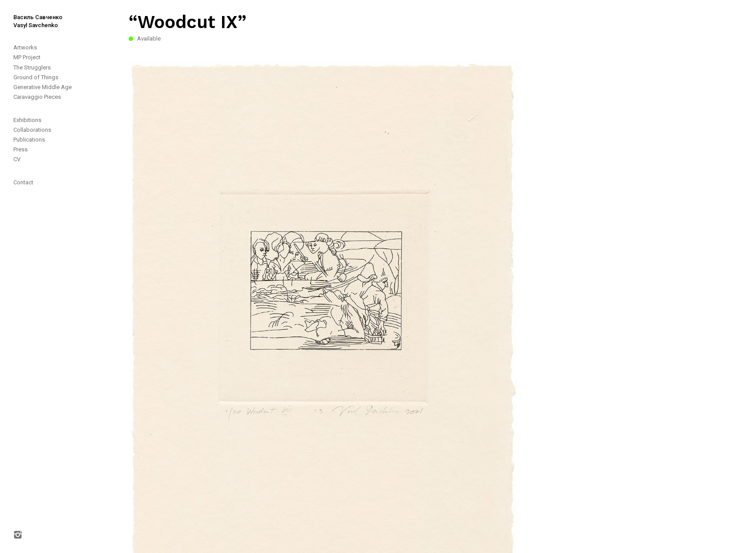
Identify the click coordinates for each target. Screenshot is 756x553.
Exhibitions (27, 120)
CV (17, 159)
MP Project (27, 57)
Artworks (25, 47)
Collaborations (32, 130)
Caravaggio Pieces (37, 97)
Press (20, 149)
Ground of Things (36, 77)
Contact (23, 182)
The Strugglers (32, 67)
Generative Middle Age (42, 87)
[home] (31, 15)
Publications (29, 140)
